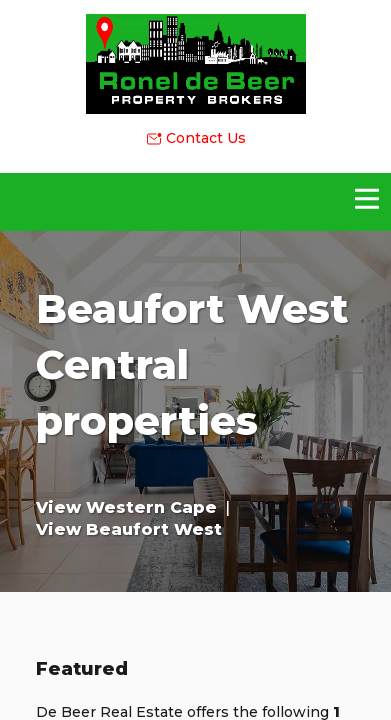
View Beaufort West (129, 529)
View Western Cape (126, 507)
